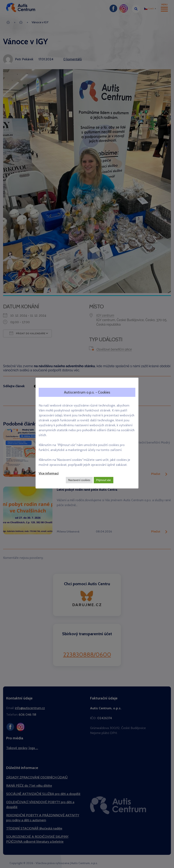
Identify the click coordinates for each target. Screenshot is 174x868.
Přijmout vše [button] (104, 480)
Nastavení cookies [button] (79, 480)
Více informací (49, 473)
